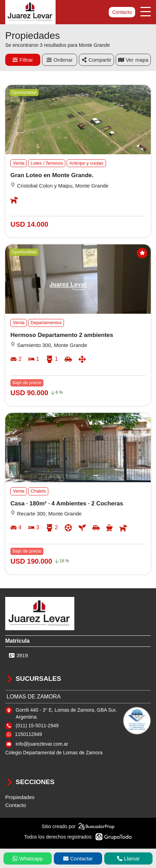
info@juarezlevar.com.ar (42, 744)
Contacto (122, 12)
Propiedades (20, 797)
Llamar (129, 858)
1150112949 (28, 734)
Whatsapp (28, 858)
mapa (133, 60)
